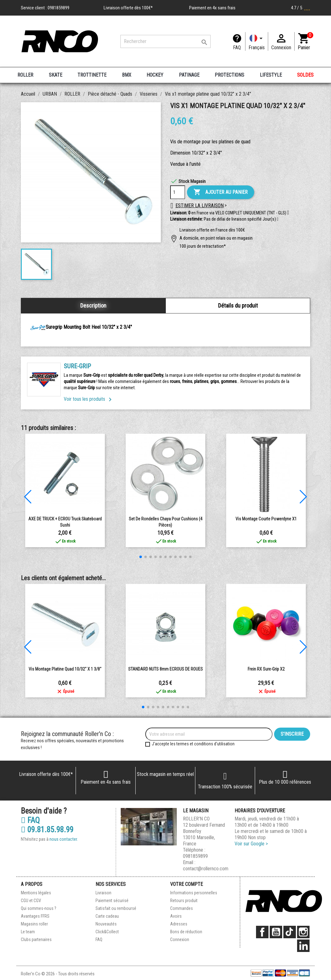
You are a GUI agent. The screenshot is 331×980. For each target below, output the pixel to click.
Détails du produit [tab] (238, 306)
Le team (28, 932)
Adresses (179, 924)
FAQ (237, 48)
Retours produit (184, 901)
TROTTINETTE (92, 75)
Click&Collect (107, 932)
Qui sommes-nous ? (39, 908)
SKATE (56, 75)
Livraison (103, 893)
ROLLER (25, 75)
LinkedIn (303, 946)
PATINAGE (189, 75)
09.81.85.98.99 (47, 830)
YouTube (276, 932)
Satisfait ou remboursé (116, 908)
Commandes (182, 908)
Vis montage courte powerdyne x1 (266, 519)
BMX (127, 75)
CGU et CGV (31, 901)
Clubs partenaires (36, 939)
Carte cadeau (107, 916)
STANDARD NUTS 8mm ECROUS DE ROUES (165, 669)
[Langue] (257, 41)
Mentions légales (36, 893)
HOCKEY (155, 75)
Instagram (303, 932)
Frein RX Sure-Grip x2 (266, 669)
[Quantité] (178, 192)
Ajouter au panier (221, 192)
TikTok (290, 932)
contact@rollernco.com (206, 869)
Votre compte (186, 884)
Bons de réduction (186, 932)
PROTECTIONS (229, 75)
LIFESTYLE (271, 75)
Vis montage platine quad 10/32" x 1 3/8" (65, 669)
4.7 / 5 (301, 8)
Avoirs (176, 916)
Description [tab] (93, 306)
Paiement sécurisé (112, 901)
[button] (278, 219)
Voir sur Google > (251, 844)
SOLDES (305, 75)
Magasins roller (34, 924)
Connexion (180, 939)
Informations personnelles (194, 893)
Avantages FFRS (35, 916)
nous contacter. (64, 839)
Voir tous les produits (89, 399)
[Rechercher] (165, 41)
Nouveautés (106, 924)
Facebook (262, 932)
